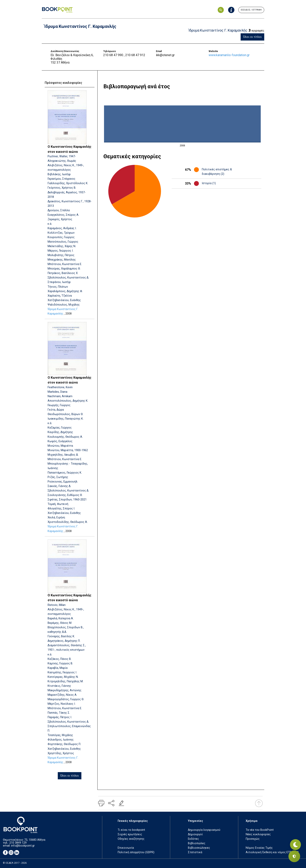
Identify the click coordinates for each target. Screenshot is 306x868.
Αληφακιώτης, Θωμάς (62, 161)
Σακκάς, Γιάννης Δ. (59, 486)
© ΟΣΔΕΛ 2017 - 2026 (15, 863)
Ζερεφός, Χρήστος (60, 219)
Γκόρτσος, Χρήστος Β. (62, 188)
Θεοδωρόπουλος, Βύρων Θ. (65, 414)
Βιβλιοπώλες (197, 843)
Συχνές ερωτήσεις (130, 834)
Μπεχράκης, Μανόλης (62, 260)
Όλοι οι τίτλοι (252, 37)
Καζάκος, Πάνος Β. (60, 659)
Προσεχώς (253, 839)
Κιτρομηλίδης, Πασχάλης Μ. (65, 681)
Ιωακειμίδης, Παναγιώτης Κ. (66, 419)
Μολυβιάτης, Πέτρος (61, 255)
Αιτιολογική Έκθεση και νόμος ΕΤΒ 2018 (272, 852)
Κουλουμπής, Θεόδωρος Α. (65, 437)
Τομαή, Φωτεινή (58, 504)
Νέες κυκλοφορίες (258, 834)
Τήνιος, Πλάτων (58, 287)
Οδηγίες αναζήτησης (131, 839)
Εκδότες (193, 839)
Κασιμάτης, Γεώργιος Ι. (62, 672)
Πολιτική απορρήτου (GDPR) (136, 852)
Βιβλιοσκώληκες (199, 848)
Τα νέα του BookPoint (260, 830)
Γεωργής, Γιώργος (59, 405)
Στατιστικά (195, 852)
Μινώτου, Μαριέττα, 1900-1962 (68, 450)
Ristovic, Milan (57, 605)
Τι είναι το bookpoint (131, 830)
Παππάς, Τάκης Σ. (59, 713)
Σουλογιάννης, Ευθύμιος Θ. (65, 495)
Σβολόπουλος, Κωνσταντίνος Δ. (68, 278)
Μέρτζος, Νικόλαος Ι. (62, 704)
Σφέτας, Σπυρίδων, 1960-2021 (67, 500)
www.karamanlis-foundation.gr (229, 55)
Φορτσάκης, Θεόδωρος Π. (64, 744)
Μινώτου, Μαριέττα (60, 446)
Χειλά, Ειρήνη (56, 518)
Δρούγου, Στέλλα (59, 210)
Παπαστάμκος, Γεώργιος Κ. (65, 473)
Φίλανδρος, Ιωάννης (61, 740)
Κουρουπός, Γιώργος (61, 237)
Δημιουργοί (195, 834)
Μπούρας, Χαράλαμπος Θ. (64, 269)
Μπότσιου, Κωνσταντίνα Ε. (65, 264)
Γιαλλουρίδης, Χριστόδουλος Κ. (68, 183)
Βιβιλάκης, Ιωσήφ (59, 174)
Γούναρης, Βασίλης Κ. (61, 636)
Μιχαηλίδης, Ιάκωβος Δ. (63, 455)
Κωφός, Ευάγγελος (60, 441)
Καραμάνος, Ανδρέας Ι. (62, 228)
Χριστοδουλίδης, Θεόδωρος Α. (68, 522)
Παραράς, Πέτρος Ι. (60, 717)
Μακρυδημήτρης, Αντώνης (64, 690)
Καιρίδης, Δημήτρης (60, 432)
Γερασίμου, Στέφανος (61, 179)
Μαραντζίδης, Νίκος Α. (62, 695)
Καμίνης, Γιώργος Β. (60, 663)
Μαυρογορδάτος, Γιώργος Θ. (66, 699)
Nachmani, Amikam (60, 396)
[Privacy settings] (294, 856)
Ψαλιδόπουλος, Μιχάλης (64, 305)
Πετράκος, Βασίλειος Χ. (63, 273)
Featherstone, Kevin (60, 387)
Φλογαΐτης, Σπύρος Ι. (61, 509)
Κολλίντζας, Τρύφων (61, 233)
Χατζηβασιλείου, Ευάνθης (64, 300)
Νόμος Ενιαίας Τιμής (259, 848)
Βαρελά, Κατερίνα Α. (61, 618)
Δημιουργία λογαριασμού (204, 830)
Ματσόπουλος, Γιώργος (63, 242)
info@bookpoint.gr (23, 846)
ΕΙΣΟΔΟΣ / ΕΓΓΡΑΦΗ (251, 10)
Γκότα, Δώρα (56, 410)
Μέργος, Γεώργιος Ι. (60, 251)
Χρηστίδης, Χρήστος (61, 753)
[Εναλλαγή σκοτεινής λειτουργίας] (294, 843)
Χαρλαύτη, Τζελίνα (60, 296)
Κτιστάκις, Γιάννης (59, 686)
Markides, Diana (57, 392)
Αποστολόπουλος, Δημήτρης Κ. (68, 401)
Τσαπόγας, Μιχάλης (60, 735)
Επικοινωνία (126, 848)
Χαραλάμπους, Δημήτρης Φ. (65, 291)
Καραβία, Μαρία (58, 668)
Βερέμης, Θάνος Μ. (60, 623)
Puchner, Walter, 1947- (62, 156)
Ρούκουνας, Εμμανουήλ (63, 482)
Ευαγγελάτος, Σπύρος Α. (63, 215)
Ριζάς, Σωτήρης (58, 477)
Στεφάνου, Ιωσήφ (59, 282)
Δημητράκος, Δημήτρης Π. (64, 641)
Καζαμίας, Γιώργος (60, 428)
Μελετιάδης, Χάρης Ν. (62, 246)
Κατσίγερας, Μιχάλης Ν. (63, 677)
